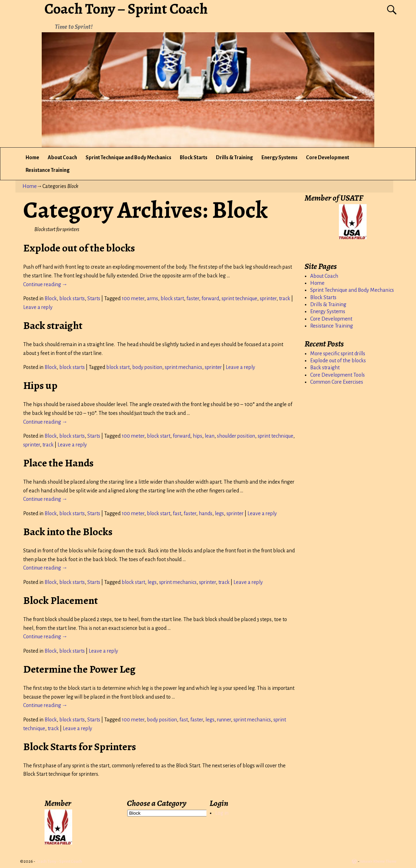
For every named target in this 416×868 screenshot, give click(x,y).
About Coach (62, 157)
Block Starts (194, 157)
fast (177, 513)
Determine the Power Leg (79, 669)
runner (224, 720)
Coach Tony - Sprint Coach (59, 862)
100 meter (133, 298)
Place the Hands (58, 463)
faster (193, 298)
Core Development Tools (337, 375)
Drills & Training (234, 157)
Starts (94, 298)
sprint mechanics (183, 367)
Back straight (53, 325)
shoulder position (236, 436)
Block (51, 298)
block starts (72, 298)
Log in (222, 813)
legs (219, 513)
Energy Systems (279, 157)
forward (210, 298)
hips (197, 436)
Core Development (328, 157)
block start (172, 298)
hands (206, 513)
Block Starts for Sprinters (80, 747)
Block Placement (60, 600)
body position (147, 367)
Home (32, 157)
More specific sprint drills (338, 354)
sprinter (268, 298)
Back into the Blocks (68, 532)
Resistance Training (48, 170)
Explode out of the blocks (79, 248)
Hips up (40, 385)
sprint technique (239, 298)
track (285, 298)
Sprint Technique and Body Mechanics (128, 157)
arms (152, 298)
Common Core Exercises (337, 382)
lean (210, 436)
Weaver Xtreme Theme (378, 862)
